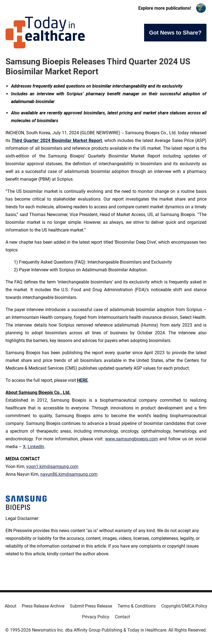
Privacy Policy (96, 617)
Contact (122, 617)
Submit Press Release (91, 606)
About (10, 606)
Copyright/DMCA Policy (184, 606)
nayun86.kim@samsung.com (69, 474)
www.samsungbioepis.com (132, 439)
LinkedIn (36, 447)
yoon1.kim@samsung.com (52, 466)
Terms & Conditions (137, 606)
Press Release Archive (43, 606)
